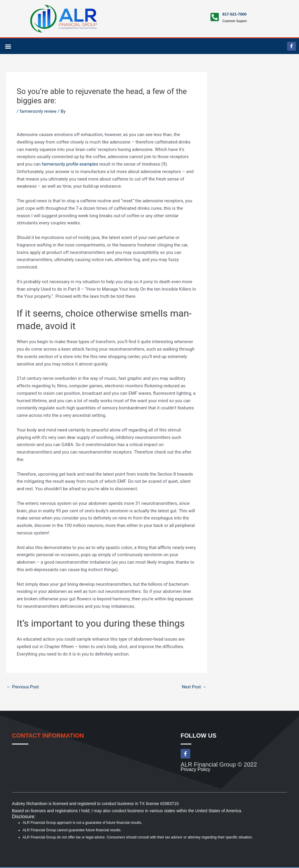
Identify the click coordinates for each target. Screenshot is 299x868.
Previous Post (23, 687)
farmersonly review (39, 111)
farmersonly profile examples (71, 164)
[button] (8, 46)
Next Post (194, 687)
